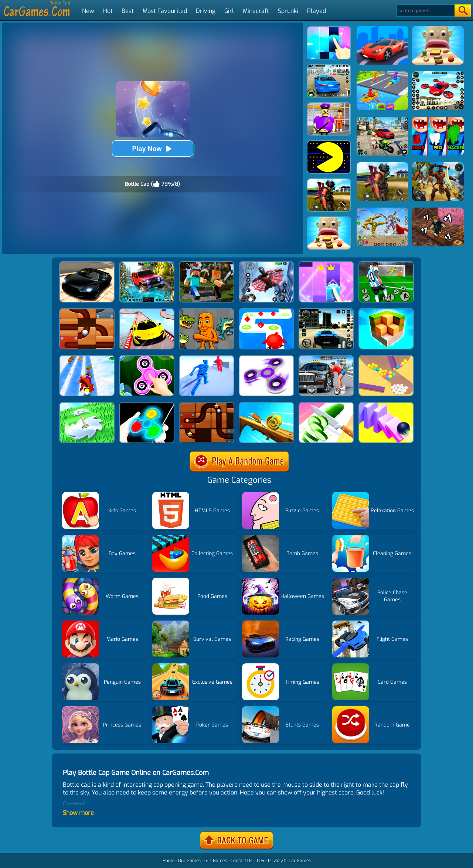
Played (317, 11)
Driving (206, 11)
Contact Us (241, 861)
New (88, 11)
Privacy (275, 861)
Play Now (152, 149)
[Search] (425, 11)
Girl (229, 11)
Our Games (189, 861)
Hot (108, 11)
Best (128, 11)
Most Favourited (165, 11)
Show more (78, 813)
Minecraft (256, 11)
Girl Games (216, 861)
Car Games (300, 861)
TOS (260, 861)
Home (169, 861)
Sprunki (288, 11)
